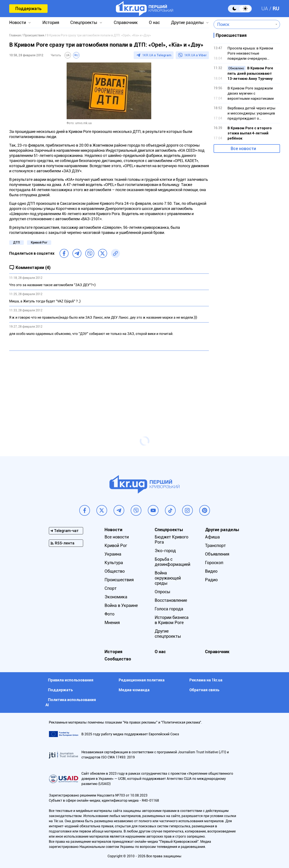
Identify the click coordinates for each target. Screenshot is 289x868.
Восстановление (171, 600)
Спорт (111, 588)
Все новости (243, 149)
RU (276, 9)
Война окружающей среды (168, 578)
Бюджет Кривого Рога (171, 540)
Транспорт (215, 545)
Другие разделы (187, 22)
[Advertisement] (109, 385)
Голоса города (169, 609)
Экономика (116, 597)
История (51, 22)
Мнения (112, 623)
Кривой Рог (39, 242)
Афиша (212, 537)
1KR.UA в (157, 55)
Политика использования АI (71, 702)
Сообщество (118, 659)
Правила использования (71, 680)
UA (265, 9)
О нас (154, 22)
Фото (109, 614)
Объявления (217, 554)
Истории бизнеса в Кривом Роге (172, 620)
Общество (115, 571)
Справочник (126, 22)
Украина (113, 554)
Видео (211, 571)
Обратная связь (204, 690)
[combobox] (244, 24)
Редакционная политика (142, 680)
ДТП (16, 242)
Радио (211, 580)
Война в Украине (121, 605)
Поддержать (28, 9)
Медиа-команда (134, 690)
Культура (114, 563)
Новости (18, 22)
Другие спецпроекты (168, 634)
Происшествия (119, 580)
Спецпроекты (84, 22)
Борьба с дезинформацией (172, 562)
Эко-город (165, 551)
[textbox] (244, 24)
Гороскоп (214, 563)
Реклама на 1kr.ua (206, 680)
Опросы (162, 592)
